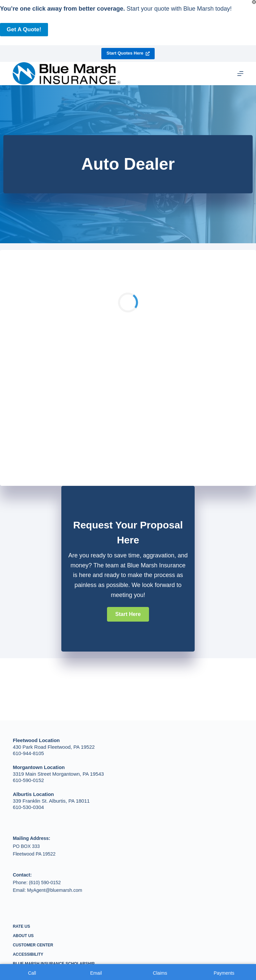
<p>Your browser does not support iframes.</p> (128, 366)
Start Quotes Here (128, 53)
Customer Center (33, 945)
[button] (128, 614)
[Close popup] (254, 2)
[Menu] (240, 74)
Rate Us (21, 926)
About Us (23, 936)
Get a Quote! (24, 29)
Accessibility (28, 954)
